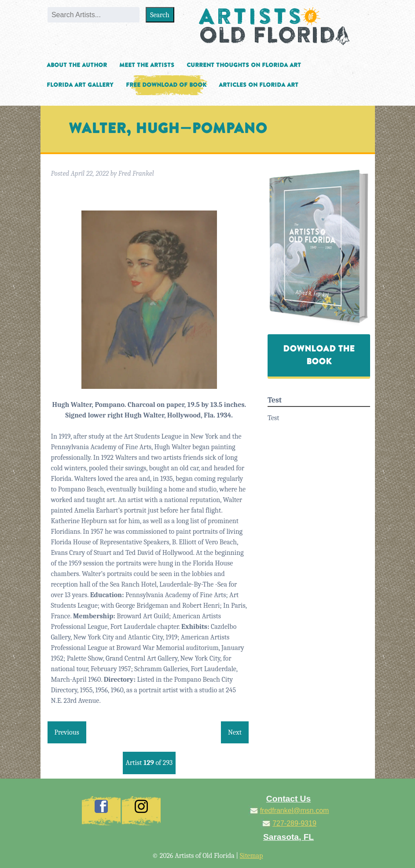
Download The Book (319, 355)
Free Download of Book (166, 85)
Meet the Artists (147, 65)
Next (235, 732)
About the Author (77, 65)
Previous (67, 732)
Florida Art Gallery (80, 85)
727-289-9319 (294, 823)
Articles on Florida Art (259, 85)
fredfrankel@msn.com (295, 811)
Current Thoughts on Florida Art (244, 65)
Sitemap (252, 856)
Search (160, 15)
